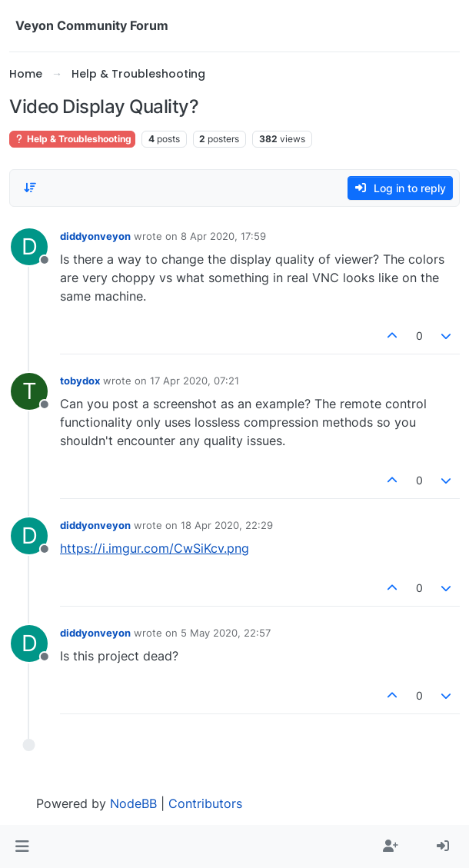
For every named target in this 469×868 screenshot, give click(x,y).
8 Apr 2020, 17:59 (223, 236)
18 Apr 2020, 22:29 (227, 525)
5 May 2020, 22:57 (226, 633)
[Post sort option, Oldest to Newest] (30, 188)
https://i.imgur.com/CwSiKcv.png (155, 548)
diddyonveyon (95, 236)
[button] (22, 846)
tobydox (80, 381)
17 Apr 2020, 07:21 (195, 381)
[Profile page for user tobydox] (29, 391)
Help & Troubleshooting (72, 139)
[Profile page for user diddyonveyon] (29, 247)
